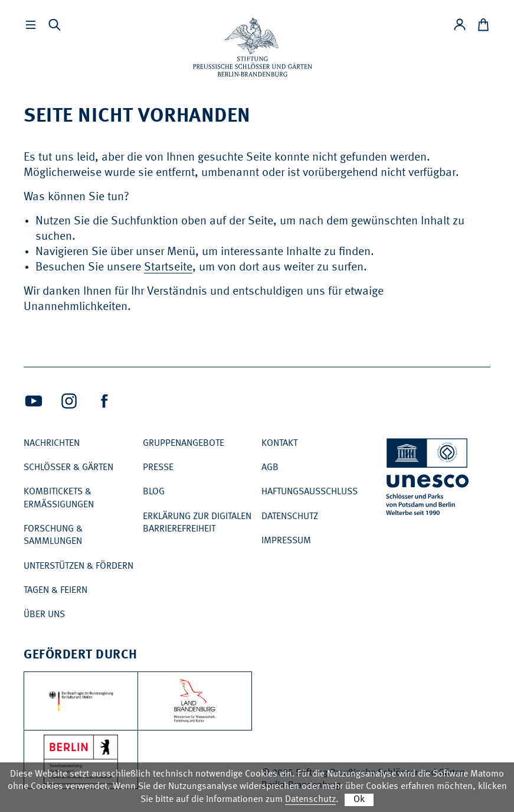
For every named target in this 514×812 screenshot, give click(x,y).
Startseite (168, 268)
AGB (270, 468)
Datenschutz (290, 517)
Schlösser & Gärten (68, 468)
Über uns (44, 615)
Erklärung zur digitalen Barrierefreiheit (197, 523)
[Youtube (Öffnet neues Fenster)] (34, 401)
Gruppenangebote (184, 443)
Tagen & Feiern (55, 591)
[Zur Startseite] (253, 47)
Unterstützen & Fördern (78, 566)
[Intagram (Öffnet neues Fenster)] (69, 401)
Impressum (286, 541)
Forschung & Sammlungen (53, 535)
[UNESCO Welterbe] (428, 479)
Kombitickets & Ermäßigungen (59, 498)
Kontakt (279, 443)
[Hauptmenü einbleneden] (31, 25)
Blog (154, 492)
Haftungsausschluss (310, 492)
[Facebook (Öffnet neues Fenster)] (104, 401)
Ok (359, 800)
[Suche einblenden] (54, 25)
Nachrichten (52, 443)
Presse (158, 468)
